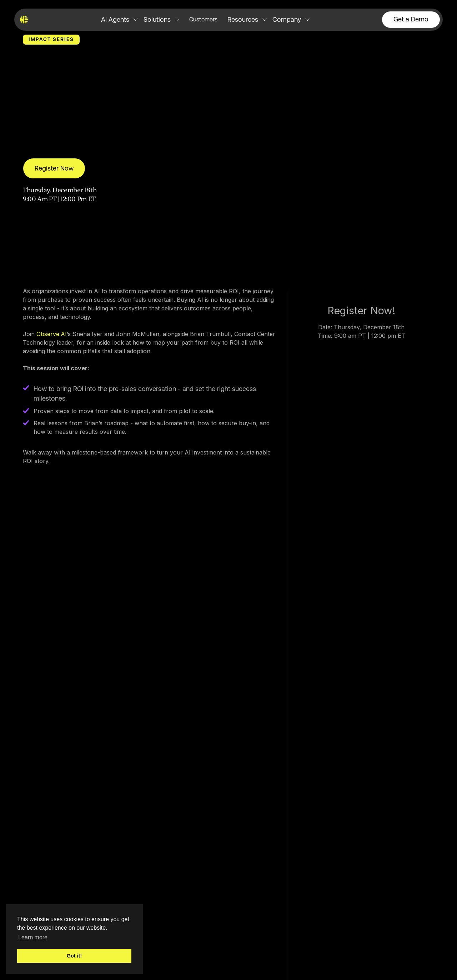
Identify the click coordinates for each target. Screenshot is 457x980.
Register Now (54, 168)
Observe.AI (52, 334)
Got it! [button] (74, 956)
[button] (119, 20)
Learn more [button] (33, 937)
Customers (203, 19)
